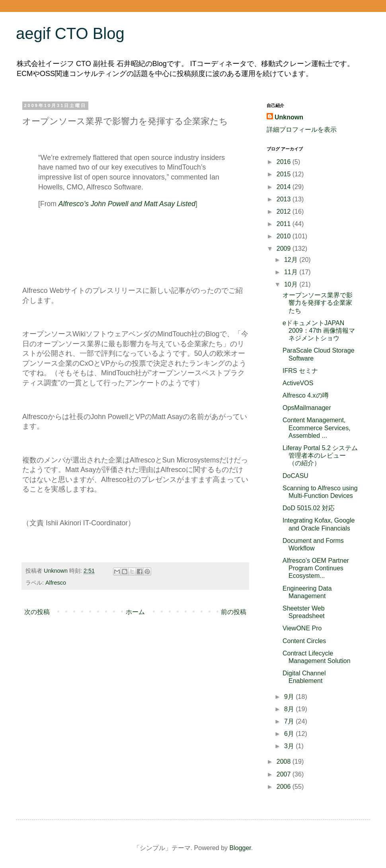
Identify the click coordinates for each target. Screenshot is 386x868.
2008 (285, 762)
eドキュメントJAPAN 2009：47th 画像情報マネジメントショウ (319, 331)
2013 (285, 199)
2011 (285, 224)
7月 (290, 721)
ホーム (135, 612)
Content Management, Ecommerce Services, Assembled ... (317, 428)
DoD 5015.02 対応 (309, 508)
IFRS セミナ (300, 371)
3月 (290, 746)
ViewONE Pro (302, 628)
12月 (292, 260)
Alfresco (56, 583)
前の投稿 (234, 612)
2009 (285, 249)
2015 (285, 174)
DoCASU (295, 476)
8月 (290, 709)
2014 (285, 187)
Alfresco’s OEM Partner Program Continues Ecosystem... (316, 568)
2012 (285, 212)
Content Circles (304, 641)
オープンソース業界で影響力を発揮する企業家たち (318, 303)
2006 (285, 787)
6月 (290, 734)
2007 (285, 774)
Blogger (240, 848)
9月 (290, 697)
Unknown (289, 117)
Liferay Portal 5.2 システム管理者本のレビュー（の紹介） (320, 455)
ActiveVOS (298, 383)
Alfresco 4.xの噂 (306, 395)
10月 (292, 284)
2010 (285, 236)
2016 (285, 162)
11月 (292, 272)
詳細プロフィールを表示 (302, 130)
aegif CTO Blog (70, 33)
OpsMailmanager (307, 408)
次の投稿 (37, 612)
